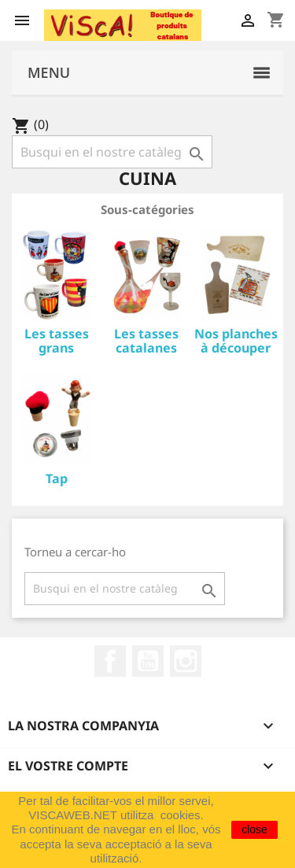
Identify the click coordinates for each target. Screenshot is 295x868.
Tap (57, 478)
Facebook (110, 661)
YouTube (148, 661)
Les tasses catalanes (146, 341)
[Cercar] (112, 152)
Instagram (186, 661)
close (254, 829)
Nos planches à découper (236, 341)
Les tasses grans (57, 341)
